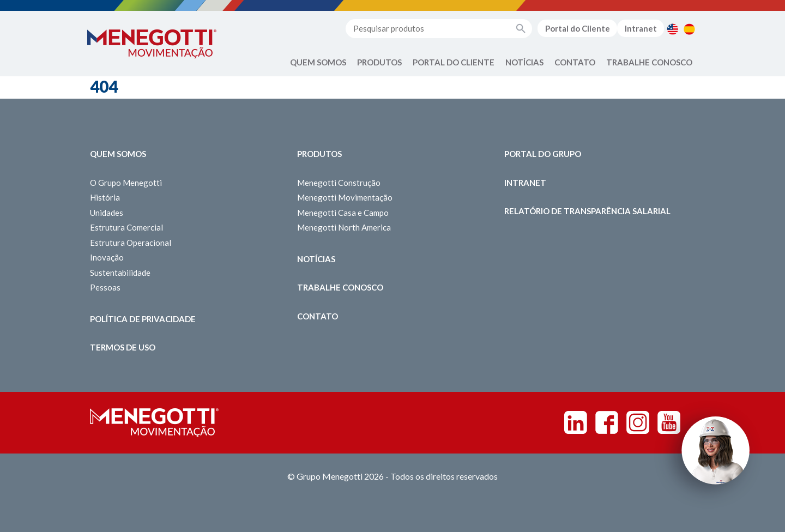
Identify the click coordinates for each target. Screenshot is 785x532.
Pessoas (105, 287)
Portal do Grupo (543, 154)
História (105, 197)
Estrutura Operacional (131, 243)
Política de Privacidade (143, 319)
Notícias (524, 62)
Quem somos (118, 154)
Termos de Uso (123, 347)
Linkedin (576, 422)
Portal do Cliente (578, 28)
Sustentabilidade (120, 273)
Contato (575, 62)
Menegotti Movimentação (345, 197)
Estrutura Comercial (126, 227)
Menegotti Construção (339, 183)
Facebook (607, 422)
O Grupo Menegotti (126, 183)
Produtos (379, 62)
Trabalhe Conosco (649, 62)
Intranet (641, 28)
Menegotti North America (344, 227)
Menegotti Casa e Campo (343, 213)
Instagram (638, 422)
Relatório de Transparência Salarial (587, 211)
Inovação (107, 257)
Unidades (107, 213)
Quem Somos (318, 62)
